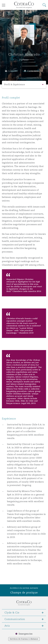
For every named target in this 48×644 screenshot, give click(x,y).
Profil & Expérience (15, 85)
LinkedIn (13, 71)
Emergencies (26, 634)
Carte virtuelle (35, 71)
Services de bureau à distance (24, 639)
